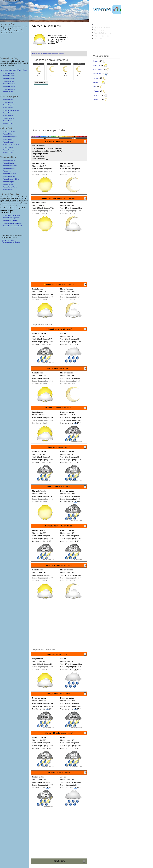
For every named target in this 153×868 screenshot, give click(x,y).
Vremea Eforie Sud (9, 176)
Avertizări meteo (102, 33)
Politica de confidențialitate (11, 242)
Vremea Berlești (8, 121)
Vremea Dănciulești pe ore (11, 218)
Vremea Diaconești (9, 76)
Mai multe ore (41, 83)
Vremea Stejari (8, 100)
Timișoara (97, 100)
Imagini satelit (101, 36)
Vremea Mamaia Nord (10, 166)
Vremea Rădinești (9, 89)
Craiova (96, 78)
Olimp (17, 179)
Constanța (97, 74)
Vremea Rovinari (8, 142)
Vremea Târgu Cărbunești (11, 145)
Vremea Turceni (8, 153)
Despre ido (5, 239)
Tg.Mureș (97, 95)
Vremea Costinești (9, 168)
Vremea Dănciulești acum (11, 215)
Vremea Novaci (8, 139)
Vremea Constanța (9, 160)
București (97, 65)
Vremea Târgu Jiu (9, 131)
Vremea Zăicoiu (8, 92)
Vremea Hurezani (9, 102)
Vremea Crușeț (8, 116)
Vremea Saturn (8, 184)
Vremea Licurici (8, 113)
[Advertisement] (59, 106)
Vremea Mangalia (9, 182)
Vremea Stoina (8, 108)
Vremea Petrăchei (9, 86)
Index (97, 24)
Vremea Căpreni (8, 105)
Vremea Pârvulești (9, 84)
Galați (96, 82)
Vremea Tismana (8, 150)
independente (21, 208)
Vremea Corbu (8, 171)
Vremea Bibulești (8, 73)
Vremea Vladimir (8, 118)
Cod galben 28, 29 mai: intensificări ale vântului (48, 54)
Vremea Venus (8, 190)
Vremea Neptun (8, 179)
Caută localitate (102, 27)
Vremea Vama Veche (10, 187)
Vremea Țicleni (8, 147)
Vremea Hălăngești (9, 78)
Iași (95, 87)
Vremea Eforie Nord (9, 174)
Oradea (96, 91)
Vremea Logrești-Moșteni (11, 110)
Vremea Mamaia (8, 163)
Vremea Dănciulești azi (10, 220)
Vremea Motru (7, 134)
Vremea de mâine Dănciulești (12, 223)
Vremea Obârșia (8, 81)
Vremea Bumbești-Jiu (10, 137)
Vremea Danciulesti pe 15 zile (13, 226)
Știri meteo (99, 30)
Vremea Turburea (9, 124)
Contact (98, 39)
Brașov (96, 61)
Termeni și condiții (8, 240)
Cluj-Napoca (98, 70)
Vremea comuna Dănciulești (14, 70)
